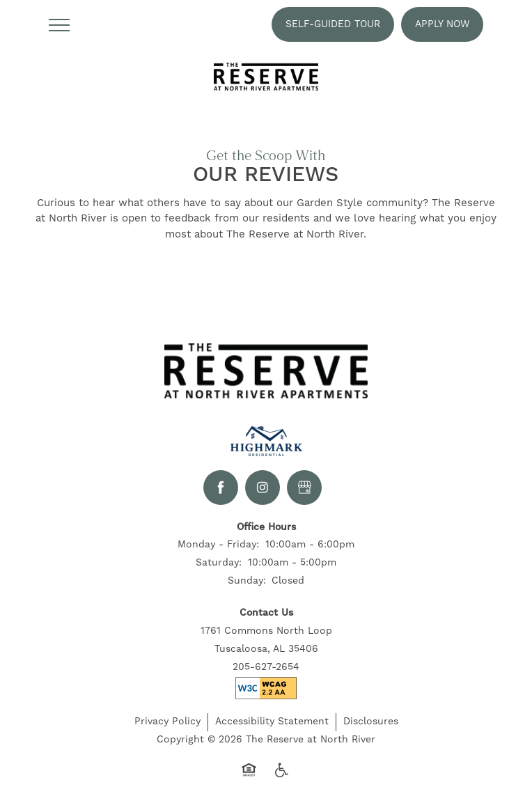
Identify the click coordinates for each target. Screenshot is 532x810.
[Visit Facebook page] (221, 490)
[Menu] (59, 24)
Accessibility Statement (272, 724)
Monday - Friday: (218, 548)
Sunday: (247, 584)
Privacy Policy (167, 724)
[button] (333, 24)
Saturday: (219, 566)
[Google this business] (304, 490)
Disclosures (371, 724)
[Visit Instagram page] (263, 490)
